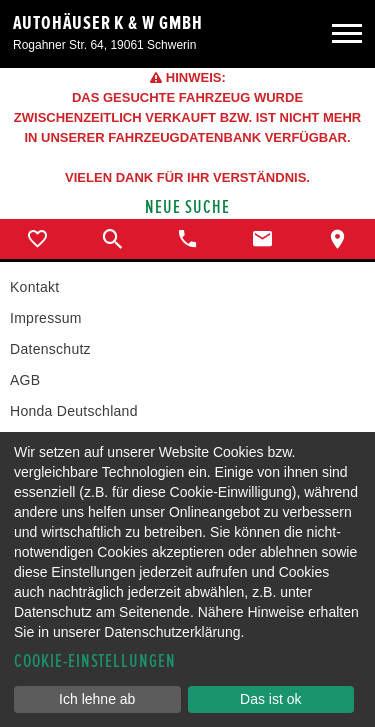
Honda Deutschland (74, 411)
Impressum (46, 318)
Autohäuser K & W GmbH (108, 23)
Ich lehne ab (97, 699)
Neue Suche (187, 207)
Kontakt (34, 287)
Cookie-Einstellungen (95, 661)
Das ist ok (270, 699)
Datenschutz (50, 349)
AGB (25, 380)
